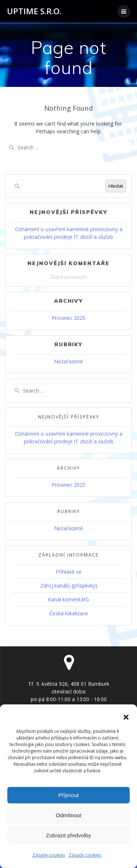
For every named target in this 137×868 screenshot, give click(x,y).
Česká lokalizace (69, 613)
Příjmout (69, 795)
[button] (126, 717)
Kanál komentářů (68, 599)
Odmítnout (68, 815)
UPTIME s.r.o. (34, 11)
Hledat (116, 186)
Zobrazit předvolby (68, 835)
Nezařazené (68, 361)
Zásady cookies (49, 855)
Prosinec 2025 (69, 318)
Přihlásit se (68, 572)
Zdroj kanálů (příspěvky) (69, 586)
